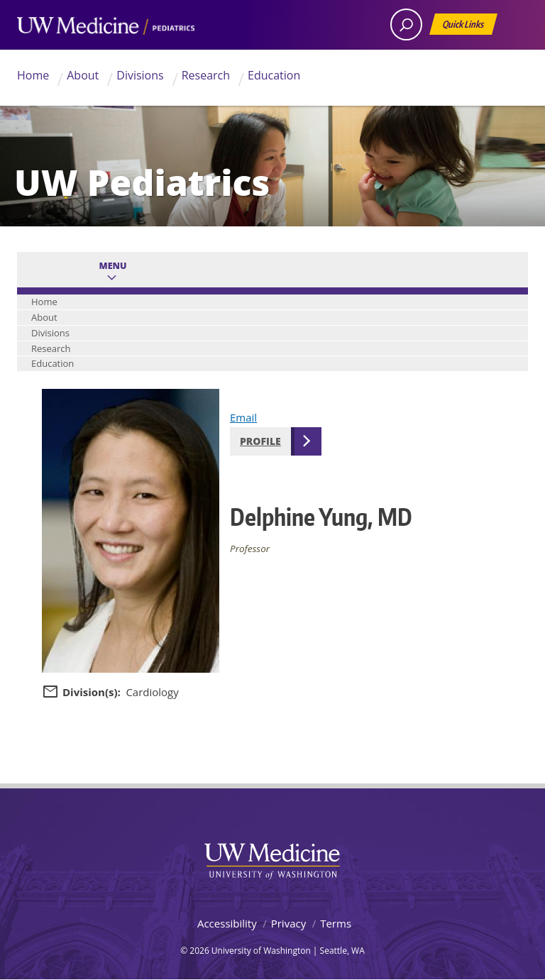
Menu (113, 266)
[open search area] (406, 24)
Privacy (288, 923)
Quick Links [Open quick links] (464, 27)
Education (274, 75)
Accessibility (227, 923)
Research (206, 75)
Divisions (140, 75)
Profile (260, 441)
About (83, 75)
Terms (336, 923)
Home (33, 75)
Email (243, 417)
